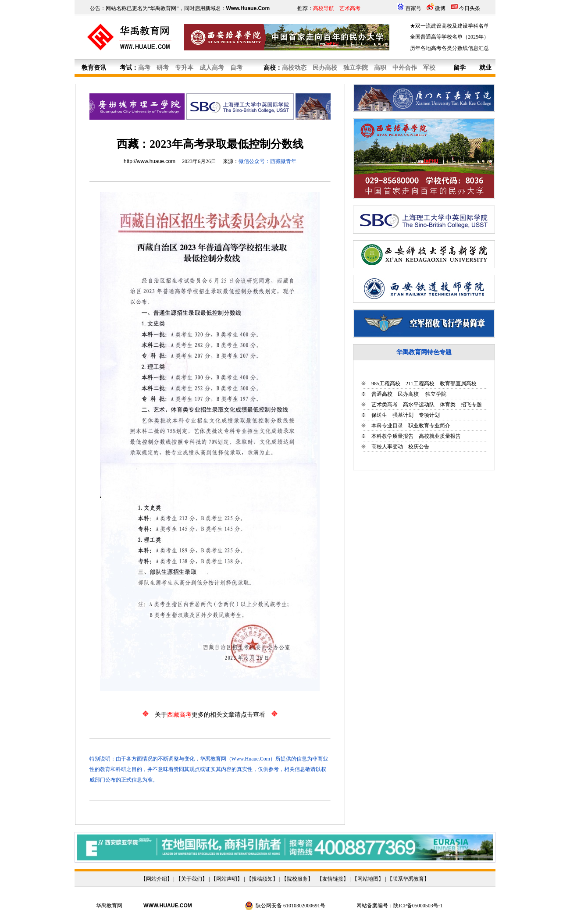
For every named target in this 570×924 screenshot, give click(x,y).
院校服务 (297, 879)
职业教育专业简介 (429, 426)
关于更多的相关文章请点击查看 (210, 715)
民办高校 (408, 394)
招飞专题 (471, 405)
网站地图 (368, 879)
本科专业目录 (387, 426)
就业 (485, 68)
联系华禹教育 (408, 879)
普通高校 (382, 394)
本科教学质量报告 (392, 436)
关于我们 (192, 879)
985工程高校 (386, 384)
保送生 (379, 415)
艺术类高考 (385, 405)
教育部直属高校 (458, 384)
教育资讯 (94, 68)
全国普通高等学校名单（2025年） (449, 37)
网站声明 (227, 879)
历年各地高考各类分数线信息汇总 (449, 48)
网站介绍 (157, 879)
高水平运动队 (419, 405)
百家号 (413, 8)
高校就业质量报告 (440, 436)
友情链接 (333, 879)
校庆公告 (419, 447)
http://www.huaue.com (150, 161)
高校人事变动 (387, 447)
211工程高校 (420, 384)
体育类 (448, 405)
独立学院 (435, 394)
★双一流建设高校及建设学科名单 (449, 26)
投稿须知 (262, 879)
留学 (460, 68)
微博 (440, 8)
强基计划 (403, 415)
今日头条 (470, 8)
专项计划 (429, 415)
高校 (270, 68)
